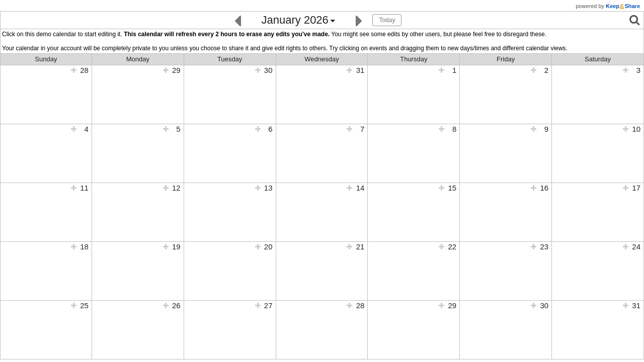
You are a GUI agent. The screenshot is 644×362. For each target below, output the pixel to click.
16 (544, 188)
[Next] (359, 20)
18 (84, 247)
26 (176, 305)
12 (176, 188)
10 (636, 129)
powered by (608, 6)
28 (84, 70)
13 (268, 188)
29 (176, 70)
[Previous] (238, 20)
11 (84, 188)
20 (268, 247)
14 (360, 188)
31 (360, 70)
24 (636, 247)
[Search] (634, 20)
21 (360, 247)
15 (453, 188)
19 (176, 247)
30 (268, 70)
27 (268, 305)
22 (453, 247)
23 (544, 247)
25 (84, 305)
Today (387, 20)
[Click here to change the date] (298, 21)
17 (636, 188)
